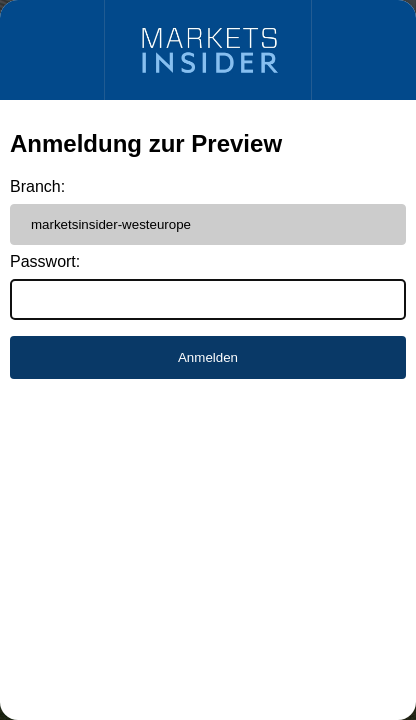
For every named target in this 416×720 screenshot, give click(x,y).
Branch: (37, 186)
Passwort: (45, 261)
